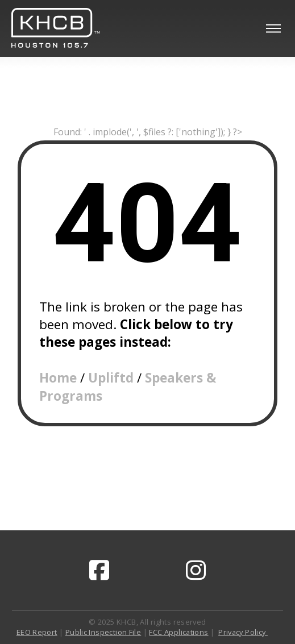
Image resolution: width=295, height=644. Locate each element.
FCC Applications (178, 632)
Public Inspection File (103, 632)
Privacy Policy (243, 632)
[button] (273, 28)
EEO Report (37, 632)
